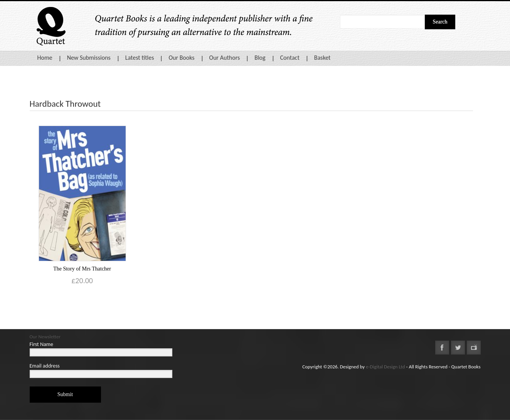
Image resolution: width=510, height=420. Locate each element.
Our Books (181, 58)
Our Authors (225, 58)
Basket (322, 58)
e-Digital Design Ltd (385, 367)
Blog (260, 58)
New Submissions (89, 58)
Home (45, 58)
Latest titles (140, 58)
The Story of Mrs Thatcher (82, 269)
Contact (290, 58)
